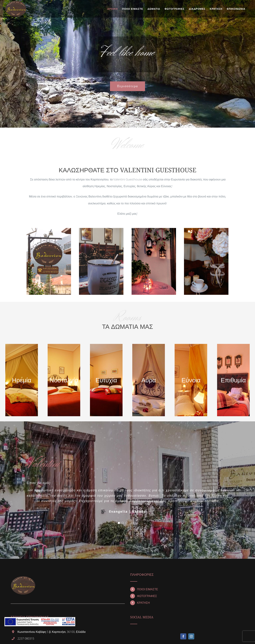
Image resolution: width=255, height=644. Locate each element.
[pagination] (119, 523)
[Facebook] (183, 637)
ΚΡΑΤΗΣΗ (143, 603)
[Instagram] (191, 637)
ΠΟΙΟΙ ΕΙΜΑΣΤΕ (147, 589)
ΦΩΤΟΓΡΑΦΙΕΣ (147, 596)
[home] (23, 576)
